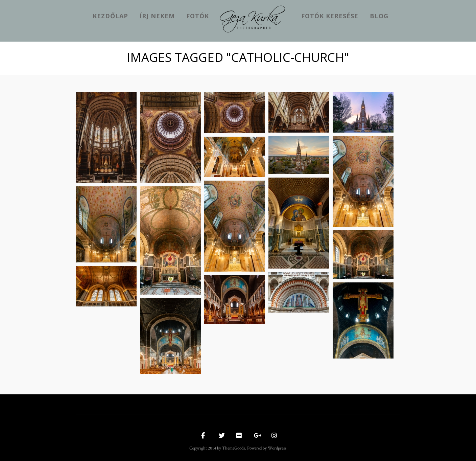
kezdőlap (110, 16)
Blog (379, 16)
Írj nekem (157, 16)
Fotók (198, 16)
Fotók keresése (330, 16)
